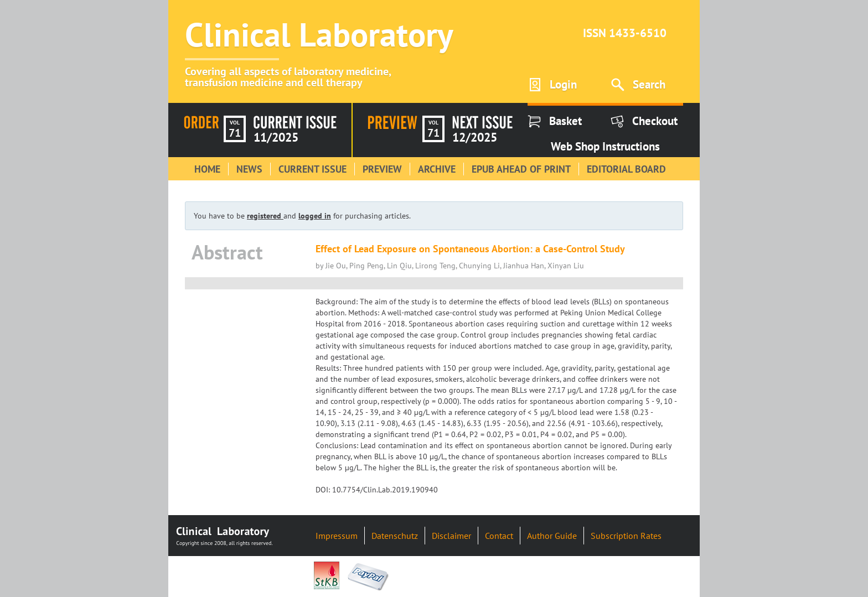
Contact (499, 536)
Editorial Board (626, 169)
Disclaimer (451, 536)
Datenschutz (395, 536)
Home (207, 169)
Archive (437, 169)
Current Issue (312, 169)
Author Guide (552, 536)
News (249, 169)
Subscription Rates (626, 536)
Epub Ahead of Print (521, 169)
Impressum (337, 536)
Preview (382, 169)
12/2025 (475, 137)
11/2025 (276, 137)
